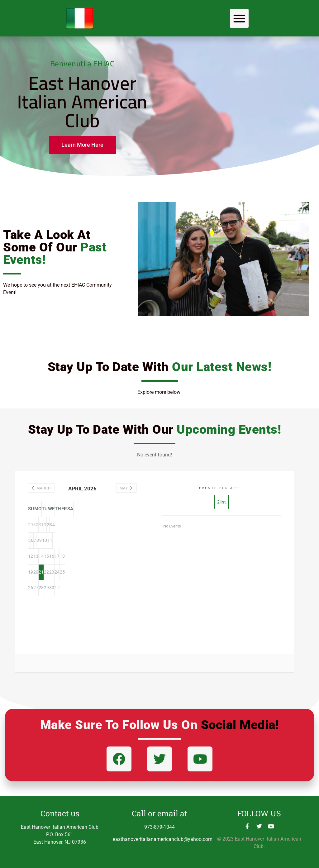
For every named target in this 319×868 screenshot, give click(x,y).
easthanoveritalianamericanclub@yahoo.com (163, 839)
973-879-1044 (159, 827)
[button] (239, 18)
